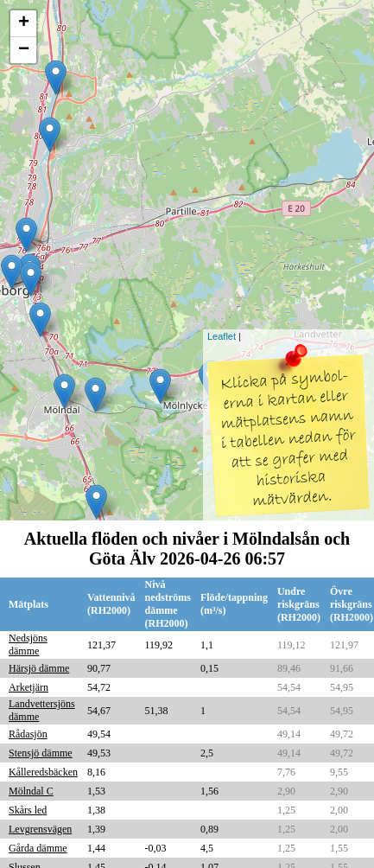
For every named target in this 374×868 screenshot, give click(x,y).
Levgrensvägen (40, 829)
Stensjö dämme (41, 753)
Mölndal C (31, 791)
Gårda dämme (38, 848)
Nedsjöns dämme (28, 645)
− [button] (24, 50)
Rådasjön (28, 734)
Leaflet (222, 336)
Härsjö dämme (39, 668)
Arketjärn (29, 687)
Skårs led (28, 810)
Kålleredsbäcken (43, 772)
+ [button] (24, 23)
